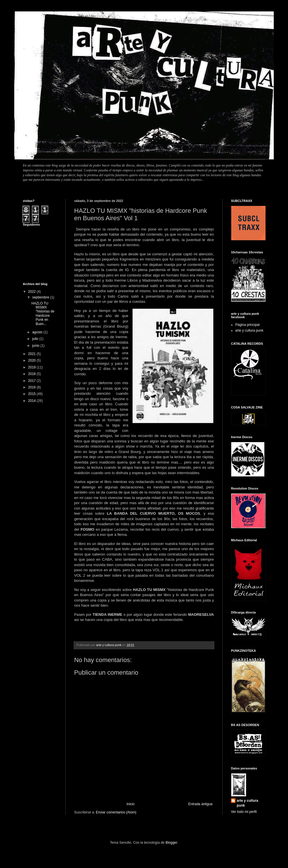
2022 (33, 292)
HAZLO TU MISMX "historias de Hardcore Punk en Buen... (43, 314)
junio (36, 346)
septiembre (41, 297)
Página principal (247, 325)
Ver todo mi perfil (244, 812)
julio (36, 339)
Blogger (171, 843)
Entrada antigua (200, 804)
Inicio (131, 804)
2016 (33, 387)
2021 (33, 354)
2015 (33, 394)
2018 (33, 374)
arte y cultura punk (249, 330)
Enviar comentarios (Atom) (116, 812)
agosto (38, 332)
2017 (33, 381)
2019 (33, 367)
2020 (33, 360)
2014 (33, 401)
